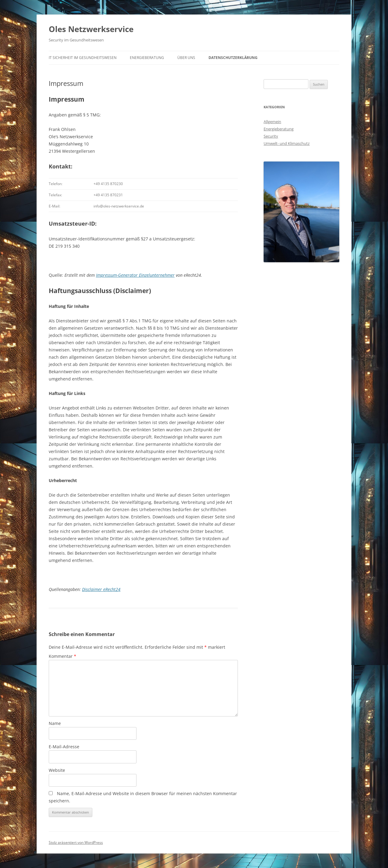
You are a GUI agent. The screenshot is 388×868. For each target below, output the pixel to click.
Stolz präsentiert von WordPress (76, 842)
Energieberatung (147, 58)
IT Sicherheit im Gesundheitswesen (83, 58)
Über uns (186, 58)
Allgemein (272, 122)
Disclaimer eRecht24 (101, 589)
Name (55, 723)
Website (57, 770)
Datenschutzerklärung (233, 58)
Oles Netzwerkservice (91, 29)
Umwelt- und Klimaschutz (287, 143)
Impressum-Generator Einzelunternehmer (135, 275)
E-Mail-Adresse (64, 747)
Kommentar (62, 656)
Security (271, 136)
